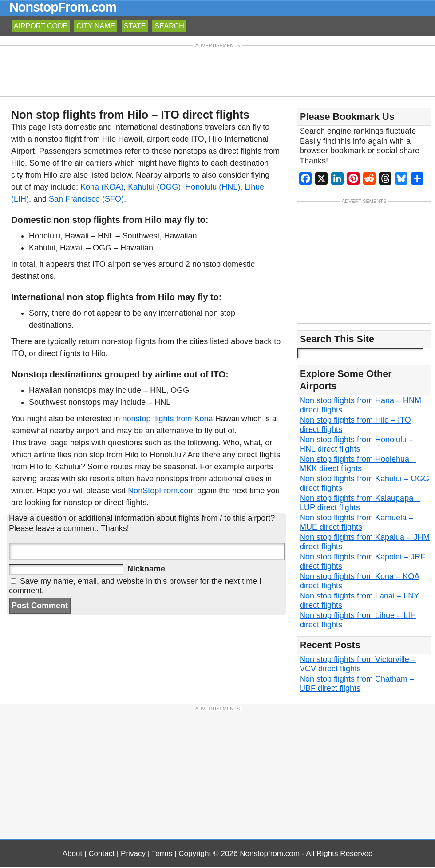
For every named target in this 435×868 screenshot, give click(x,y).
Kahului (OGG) (154, 187)
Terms (162, 854)
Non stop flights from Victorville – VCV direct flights (358, 665)
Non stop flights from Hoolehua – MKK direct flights (358, 465)
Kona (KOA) (102, 187)
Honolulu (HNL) (213, 187)
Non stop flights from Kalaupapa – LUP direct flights (360, 504)
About (73, 854)
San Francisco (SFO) (86, 199)
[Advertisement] (217, 70)
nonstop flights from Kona (168, 419)
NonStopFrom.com (161, 491)
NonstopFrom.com (63, 7)
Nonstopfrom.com (270, 854)
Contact (101, 854)
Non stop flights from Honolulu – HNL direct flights (356, 445)
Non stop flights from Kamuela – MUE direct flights (356, 523)
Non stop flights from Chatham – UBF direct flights (357, 684)
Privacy (133, 854)
